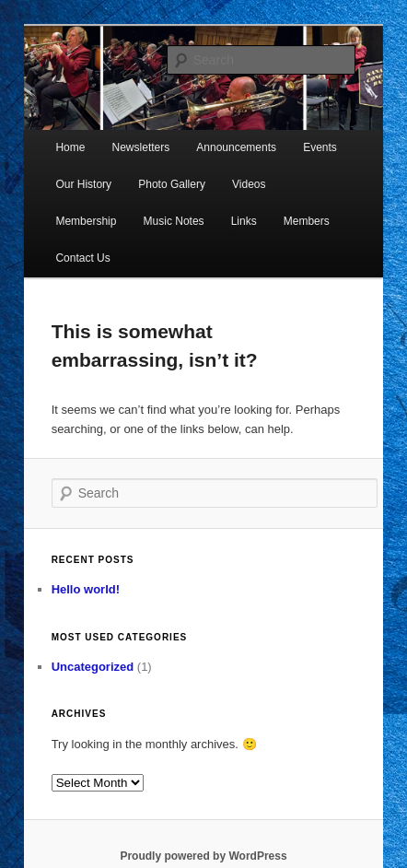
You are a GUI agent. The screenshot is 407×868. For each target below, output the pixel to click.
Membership (86, 221)
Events (320, 147)
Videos (249, 184)
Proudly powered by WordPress (203, 856)
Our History (83, 184)
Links (244, 221)
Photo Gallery (172, 184)
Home (70, 147)
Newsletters (141, 147)
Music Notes (174, 221)
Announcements (236, 147)
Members (307, 221)
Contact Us (82, 258)
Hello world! (86, 589)
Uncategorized (93, 667)
